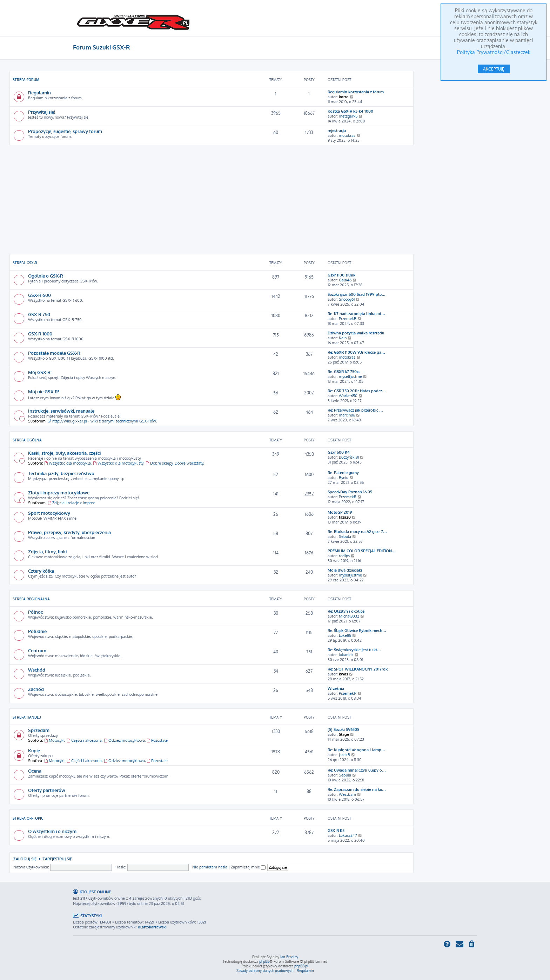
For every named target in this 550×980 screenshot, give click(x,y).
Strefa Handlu (27, 717)
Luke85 (345, 635)
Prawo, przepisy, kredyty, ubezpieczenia (69, 532)
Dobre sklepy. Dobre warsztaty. (175, 463)
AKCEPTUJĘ (494, 69)
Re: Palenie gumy (343, 473)
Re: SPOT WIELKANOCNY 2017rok (358, 669)
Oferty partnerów (47, 790)
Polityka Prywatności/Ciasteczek (494, 52)
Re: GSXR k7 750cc (344, 372)
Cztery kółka (41, 571)
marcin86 (347, 415)
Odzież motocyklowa (124, 740)
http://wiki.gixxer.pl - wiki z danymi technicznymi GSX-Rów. (102, 421)
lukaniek (346, 655)
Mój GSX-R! (40, 372)
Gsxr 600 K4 (339, 452)
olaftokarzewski (152, 927)
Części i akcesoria (84, 740)
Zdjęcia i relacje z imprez (71, 503)
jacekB (344, 755)
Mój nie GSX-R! (43, 391)
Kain (343, 338)
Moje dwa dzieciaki (345, 570)
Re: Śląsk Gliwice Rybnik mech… (357, 631)
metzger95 (348, 116)
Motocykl (54, 740)
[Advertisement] (212, 200)
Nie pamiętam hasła (210, 867)
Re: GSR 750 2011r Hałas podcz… (357, 391)
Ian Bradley (289, 957)
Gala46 (345, 280)
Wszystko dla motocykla (68, 463)
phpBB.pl (301, 966)
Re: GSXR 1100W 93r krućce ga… (356, 352)
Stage (344, 734)
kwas (343, 674)
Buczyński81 (349, 457)
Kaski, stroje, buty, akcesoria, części (64, 453)
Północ (35, 612)
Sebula (345, 536)
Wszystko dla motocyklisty (118, 463)
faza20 (345, 517)
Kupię (34, 750)
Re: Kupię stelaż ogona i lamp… (356, 750)
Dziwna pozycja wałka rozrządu (356, 333)
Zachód (36, 689)
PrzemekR (348, 319)
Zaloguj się (25, 859)
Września (336, 688)
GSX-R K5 (336, 831)
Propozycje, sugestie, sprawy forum (65, 131)
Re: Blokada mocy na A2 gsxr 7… (357, 532)
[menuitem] (472, 945)
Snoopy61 (347, 299)
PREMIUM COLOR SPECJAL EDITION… (362, 551)
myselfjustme (350, 376)
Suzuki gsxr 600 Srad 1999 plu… (357, 294)
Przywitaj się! (42, 112)
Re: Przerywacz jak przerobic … (355, 410)
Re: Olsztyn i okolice (346, 611)
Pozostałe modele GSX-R (54, 353)
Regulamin (39, 92)
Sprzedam (39, 730)
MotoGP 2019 (340, 512)
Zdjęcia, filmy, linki (47, 551)
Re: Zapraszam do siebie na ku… (357, 789)
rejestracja (337, 131)
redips (344, 556)
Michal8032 (349, 616)
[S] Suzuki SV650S (343, 729)
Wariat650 (348, 396)
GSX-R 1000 (40, 334)
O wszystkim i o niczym (52, 831)
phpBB (264, 961)
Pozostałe (157, 740)
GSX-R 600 (39, 295)
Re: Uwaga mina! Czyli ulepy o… (357, 770)
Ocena (35, 771)
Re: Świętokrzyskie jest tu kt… (354, 650)
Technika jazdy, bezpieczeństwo (61, 473)
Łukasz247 (348, 835)
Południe (37, 631)
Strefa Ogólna (27, 440)
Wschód (37, 670)
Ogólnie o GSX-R (46, 276)
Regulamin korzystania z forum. (356, 92)
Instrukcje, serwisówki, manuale (61, 411)
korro (344, 97)
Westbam (347, 794)
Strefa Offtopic (28, 818)
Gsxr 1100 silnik (341, 275)
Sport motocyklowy (49, 513)
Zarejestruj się (57, 859)
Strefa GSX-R (25, 263)
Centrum (37, 650)
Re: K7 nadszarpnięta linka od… (356, 314)
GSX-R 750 (39, 314)
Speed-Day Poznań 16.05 (350, 492)
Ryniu (344, 478)
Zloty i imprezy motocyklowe (59, 492)
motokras (347, 135)
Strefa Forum (26, 80)
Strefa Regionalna (31, 599)
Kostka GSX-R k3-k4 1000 (350, 111)
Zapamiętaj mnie (248, 867)
